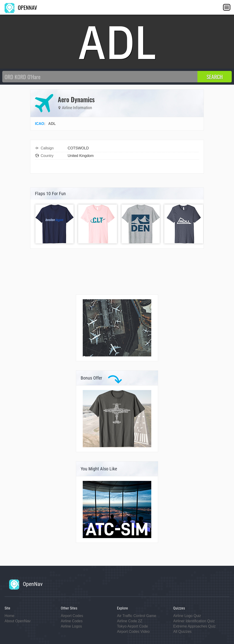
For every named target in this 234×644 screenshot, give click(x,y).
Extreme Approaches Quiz (194, 626)
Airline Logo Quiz (187, 616)
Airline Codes (72, 621)
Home (9, 616)
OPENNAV (21, 7)
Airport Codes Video (133, 632)
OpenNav (26, 584)
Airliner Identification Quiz (194, 621)
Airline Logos (71, 626)
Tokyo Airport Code (132, 626)
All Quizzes (182, 632)
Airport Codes (72, 616)
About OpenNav (18, 621)
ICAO (40, 124)
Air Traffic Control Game (137, 616)
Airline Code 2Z (130, 621)
